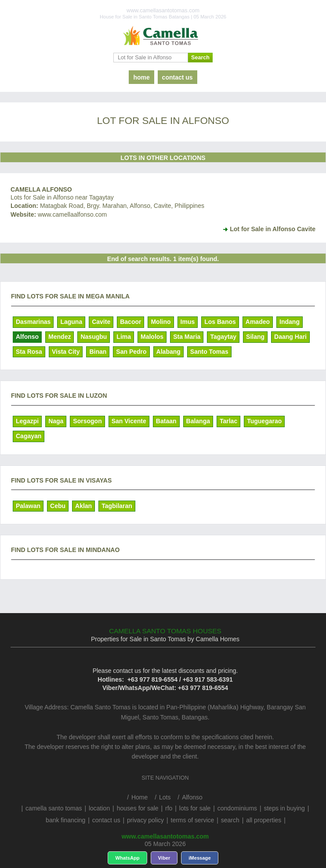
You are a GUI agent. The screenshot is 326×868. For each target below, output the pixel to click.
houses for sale (138, 808)
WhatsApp (127, 858)
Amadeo (258, 322)
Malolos (152, 337)
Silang (255, 337)
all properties (264, 820)
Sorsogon (87, 421)
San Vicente (129, 421)
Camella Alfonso (41, 189)
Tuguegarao (264, 421)
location (99, 808)
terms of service (193, 820)
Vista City (66, 352)
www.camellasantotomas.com (165, 836)
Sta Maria (187, 337)
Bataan (166, 421)
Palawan (28, 506)
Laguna (71, 322)
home (141, 77)
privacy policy (145, 820)
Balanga (198, 421)
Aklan (83, 506)
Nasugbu (94, 337)
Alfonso (27, 337)
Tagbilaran (117, 506)
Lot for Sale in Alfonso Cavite (273, 229)
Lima (124, 337)
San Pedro (131, 352)
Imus (188, 322)
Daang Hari (290, 337)
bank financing (65, 820)
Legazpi (27, 421)
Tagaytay (223, 337)
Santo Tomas (209, 352)
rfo (169, 808)
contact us (177, 77)
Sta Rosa (29, 352)
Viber (164, 858)
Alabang (168, 352)
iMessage (199, 858)
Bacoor (130, 322)
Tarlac (228, 421)
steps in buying (284, 808)
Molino (161, 322)
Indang (290, 322)
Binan (98, 352)
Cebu (58, 506)
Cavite (101, 322)
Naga (56, 421)
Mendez (60, 337)
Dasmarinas (33, 322)
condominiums (237, 808)
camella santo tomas (54, 808)
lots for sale (195, 808)
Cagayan (29, 436)
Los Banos (220, 322)
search (230, 820)
